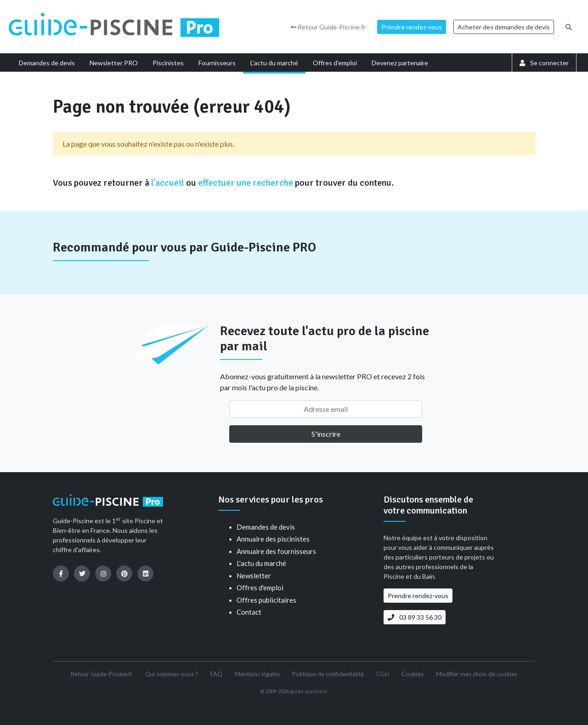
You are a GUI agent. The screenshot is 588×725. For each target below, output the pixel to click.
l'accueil (168, 183)
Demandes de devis (266, 527)
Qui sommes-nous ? (172, 674)
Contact (249, 612)
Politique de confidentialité (328, 674)
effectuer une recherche (246, 183)
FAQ (216, 674)
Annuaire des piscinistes (273, 539)
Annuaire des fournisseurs (276, 551)
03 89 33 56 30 (415, 617)
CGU (383, 674)
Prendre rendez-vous (412, 27)
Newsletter (254, 576)
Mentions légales (257, 674)
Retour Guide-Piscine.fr (328, 27)
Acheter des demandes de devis (504, 27)
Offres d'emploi (260, 588)
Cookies (413, 674)
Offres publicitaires (266, 600)
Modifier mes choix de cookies (477, 674)
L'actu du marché (261, 563)
